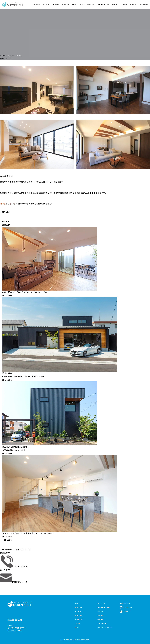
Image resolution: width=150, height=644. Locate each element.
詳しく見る (7, 295)
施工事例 (46, 5)
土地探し (115, 5)
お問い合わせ (143, 5)
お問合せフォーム (14, 582)
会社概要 (133, 5)
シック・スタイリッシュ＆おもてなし (29, 533)
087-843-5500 (14, 567)
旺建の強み (37, 5)
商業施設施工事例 (104, 5)
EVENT (75, 5)
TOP (77, 603)
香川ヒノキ (91, 5)
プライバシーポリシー (105, 627)
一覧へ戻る (5, 212)
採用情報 (124, 5)
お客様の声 (66, 5)
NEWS (82, 5)
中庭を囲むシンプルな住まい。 (25, 292)
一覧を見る (7, 540)
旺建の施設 (56, 5)
